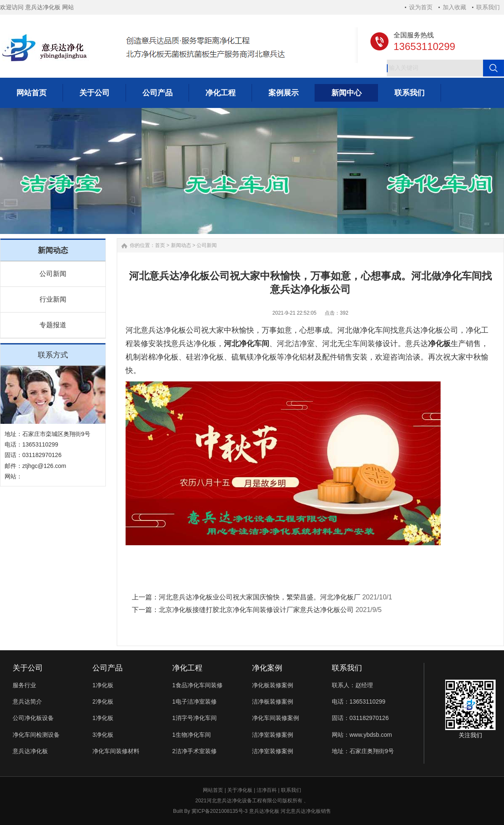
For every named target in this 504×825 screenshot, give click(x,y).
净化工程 (187, 668)
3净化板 (103, 735)
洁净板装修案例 (273, 702)
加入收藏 (454, 7)
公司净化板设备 (33, 718)
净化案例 (267, 668)
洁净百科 (267, 790)
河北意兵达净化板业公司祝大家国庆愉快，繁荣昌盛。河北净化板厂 (260, 597)
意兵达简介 (27, 702)
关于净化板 (240, 790)
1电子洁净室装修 (194, 702)
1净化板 (103, 685)
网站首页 (213, 790)
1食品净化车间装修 (197, 685)
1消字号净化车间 (194, 718)
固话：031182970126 (360, 718)
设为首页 (421, 7)
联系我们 (488, 7)
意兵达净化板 (30, 751)
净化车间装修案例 (276, 718)
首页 (160, 245)
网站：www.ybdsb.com (362, 735)
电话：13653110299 (359, 702)
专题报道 (53, 325)
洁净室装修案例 (273, 735)
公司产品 (108, 668)
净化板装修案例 (273, 685)
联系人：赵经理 (352, 685)
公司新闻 (53, 274)
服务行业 (24, 685)
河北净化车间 (247, 344)
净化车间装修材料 (116, 751)
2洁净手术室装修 (194, 751)
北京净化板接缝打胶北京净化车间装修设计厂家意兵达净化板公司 (256, 610)
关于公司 (28, 668)
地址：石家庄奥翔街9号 (363, 751)
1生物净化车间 (192, 735)
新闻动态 (181, 245)
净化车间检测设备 (36, 735)
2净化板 (103, 702)
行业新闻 (53, 299)
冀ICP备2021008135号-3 (219, 811)
